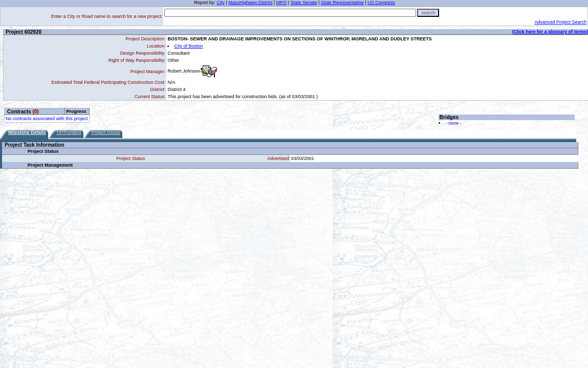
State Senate (303, 3)
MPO (282, 3)
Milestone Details (27, 132)
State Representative (342, 3)
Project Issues (106, 132)
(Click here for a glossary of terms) (550, 32)
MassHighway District (250, 3)
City (221, 3)
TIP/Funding (69, 132)
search (428, 13)
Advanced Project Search (560, 22)
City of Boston (188, 46)
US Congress (381, 3)
